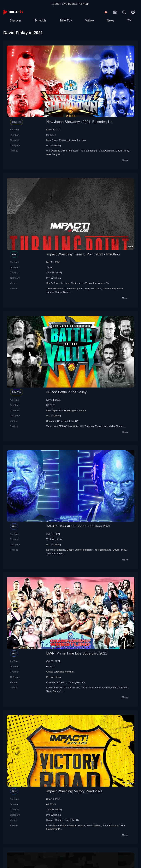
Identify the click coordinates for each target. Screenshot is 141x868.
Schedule (40, 20)
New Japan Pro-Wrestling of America (66, 140)
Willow (89, 20)
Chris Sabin (53, 825)
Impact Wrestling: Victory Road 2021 (75, 791)
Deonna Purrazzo (56, 550)
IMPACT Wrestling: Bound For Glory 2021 (79, 526)
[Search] (124, 12)
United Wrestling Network (60, 672)
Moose (99, 426)
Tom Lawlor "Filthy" (57, 426)
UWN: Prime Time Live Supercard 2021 (77, 653)
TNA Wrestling (54, 272)
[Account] (133, 12)
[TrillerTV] (13, 12)
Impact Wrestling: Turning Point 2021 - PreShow (83, 254)
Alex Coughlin (54, 154)
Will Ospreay (53, 151)
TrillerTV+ (66, 20)
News (111, 20)
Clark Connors (107, 151)
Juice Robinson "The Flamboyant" (79, 151)
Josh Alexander (55, 553)
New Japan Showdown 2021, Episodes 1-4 (80, 122)
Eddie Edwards (68, 825)
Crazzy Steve (62, 292)
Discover (16, 20)
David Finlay (122, 151)
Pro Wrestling (54, 145)
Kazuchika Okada (113, 426)
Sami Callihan (94, 825)
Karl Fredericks (55, 687)
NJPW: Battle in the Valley (66, 392)
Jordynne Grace (93, 288)
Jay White (73, 426)
